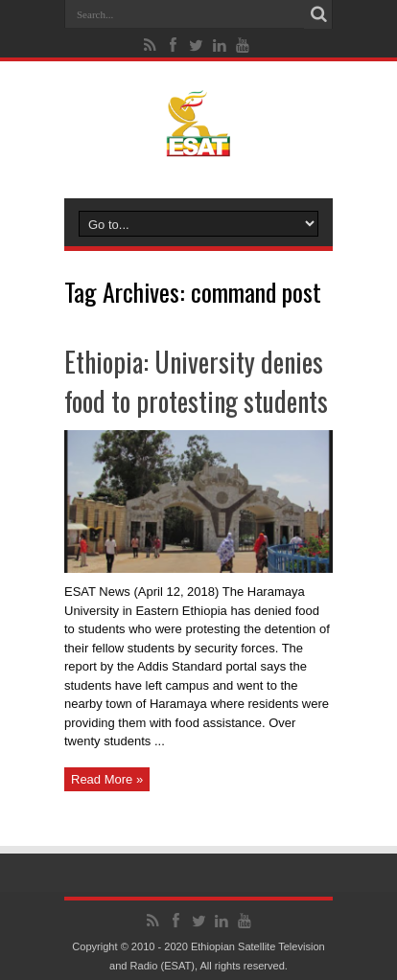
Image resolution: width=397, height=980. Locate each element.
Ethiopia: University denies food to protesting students (196, 381)
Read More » (107, 779)
